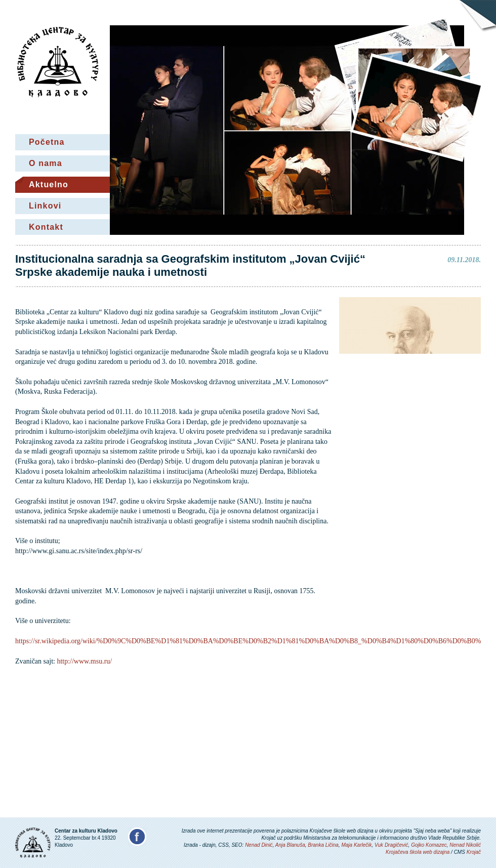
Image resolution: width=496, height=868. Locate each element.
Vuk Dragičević (391, 845)
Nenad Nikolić (465, 845)
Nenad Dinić (259, 845)
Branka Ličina (323, 845)
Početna (47, 142)
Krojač (474, 852)
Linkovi (45, 206)
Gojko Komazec (429, 845)
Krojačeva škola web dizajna (418, 852)
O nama (46, 163)
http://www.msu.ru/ (84, 661)
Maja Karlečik (356, 845)
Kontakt (46, 227)
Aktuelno (49, 184)
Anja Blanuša (290, 845)
